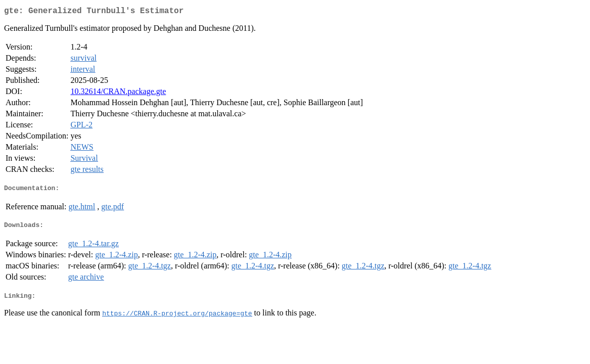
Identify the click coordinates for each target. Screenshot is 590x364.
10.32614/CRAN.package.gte (118, 93)
